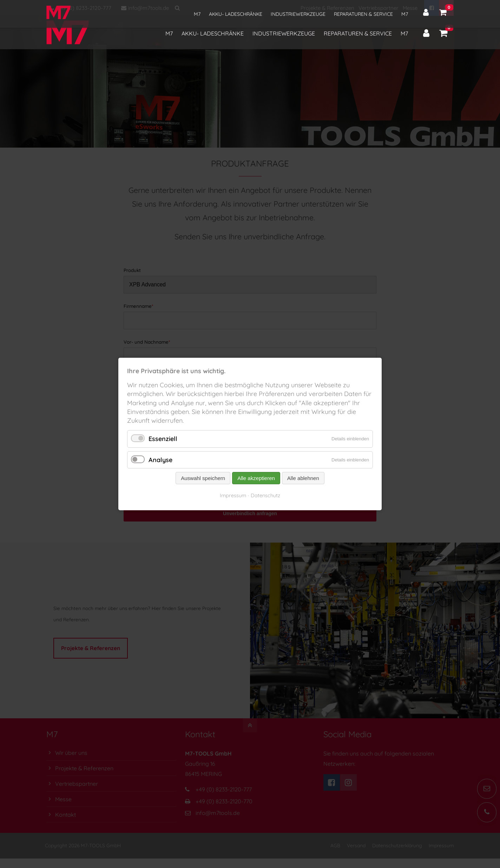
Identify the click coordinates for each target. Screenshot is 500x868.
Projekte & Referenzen (327, 8)
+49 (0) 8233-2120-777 (81, 8)
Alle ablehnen (303, 478)
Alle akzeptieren (256, 478)
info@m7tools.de (145, 8)
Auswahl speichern (203, 478)
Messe (410, 8)
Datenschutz (265, 495)
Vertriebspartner (379, 8)
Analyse (160, 460)
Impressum (233, 495)
